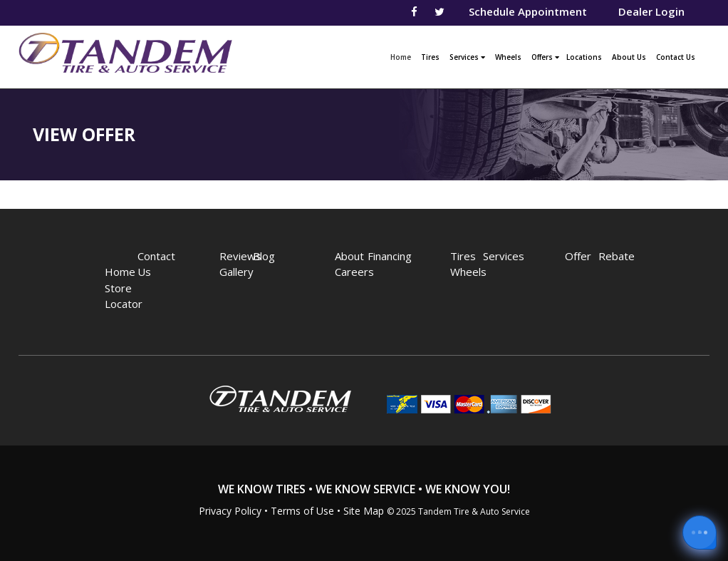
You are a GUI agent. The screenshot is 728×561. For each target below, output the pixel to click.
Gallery (228, 272)
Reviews (228, 256)
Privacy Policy (230, 511)
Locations (584, 57)
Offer (574, 256)
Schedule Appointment (528, 11)
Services (467, 57)
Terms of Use (302, 511)
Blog (262, 256)
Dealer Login (651, 11)
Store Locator (114, 296)
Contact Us (676, 57)
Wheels (508, 57)
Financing (376, 256)
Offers (545, 57)
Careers (344, 272)
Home (402, 56)
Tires (430, 57)
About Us (629, 57)
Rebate (607, 256)
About (344, 256)
